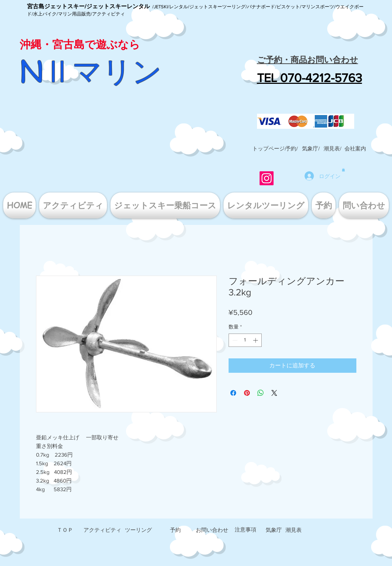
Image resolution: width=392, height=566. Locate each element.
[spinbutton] (245, 340)
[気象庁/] (311, 148)
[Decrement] (234, 340)
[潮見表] (294, 530)
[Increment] (256, 340)
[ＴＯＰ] (65, 530)
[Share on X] (274, 393)
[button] (355, 148)
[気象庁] (274, 530)
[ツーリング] (139, 530)
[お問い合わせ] (212, 530)
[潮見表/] (333, 148)
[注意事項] (245, 530)
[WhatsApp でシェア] (261, 393)
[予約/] (292, 148)
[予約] (175, 530)
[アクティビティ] (102, 530)
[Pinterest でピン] (247, 393)
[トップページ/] (269, 148)
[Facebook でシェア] (233, 393)
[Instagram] (267, 178)
